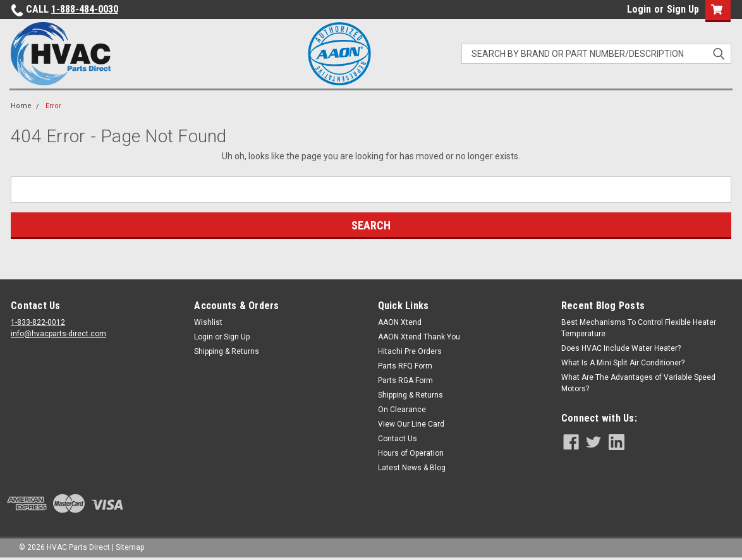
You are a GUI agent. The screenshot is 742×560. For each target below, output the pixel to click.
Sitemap (130, 547)
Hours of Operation (411, 453)
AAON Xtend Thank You (419, 337)
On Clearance (402, 410)
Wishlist (208, 322)
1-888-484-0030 (85, 9)
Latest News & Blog (412, 468)
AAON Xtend (400, 322)
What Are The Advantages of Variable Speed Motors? (638, 383)
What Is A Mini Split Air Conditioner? (623, 363)
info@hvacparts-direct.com (58, 334)
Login (639, 9)
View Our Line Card (411, 424)
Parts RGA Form (405, 380)
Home (21, 106)
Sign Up (683, 9)
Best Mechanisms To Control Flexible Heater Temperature (639, 328)
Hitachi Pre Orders (410, 351)
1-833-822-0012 (38, 322)
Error (53, 106)
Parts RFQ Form (405, 366)
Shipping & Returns (227, 351)
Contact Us (398, 439)
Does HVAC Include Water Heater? (621, 348)
